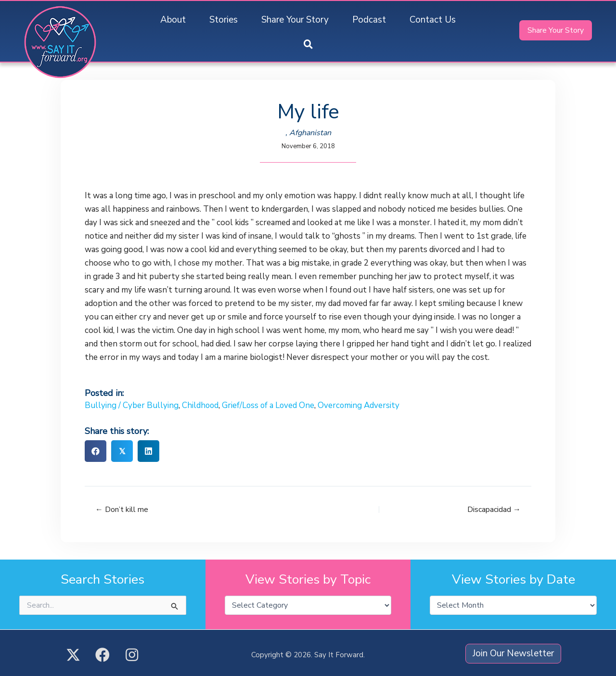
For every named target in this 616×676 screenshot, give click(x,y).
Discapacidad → (494, 510)
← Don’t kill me (122, 510)
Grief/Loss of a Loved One (270, 405)
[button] (308, 45)
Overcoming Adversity (361, 405)
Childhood (201, 405)
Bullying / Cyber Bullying (132, 405)
